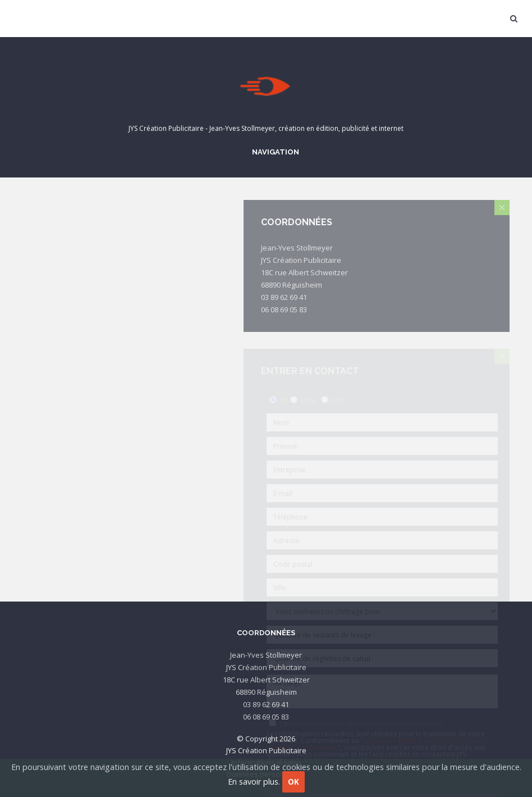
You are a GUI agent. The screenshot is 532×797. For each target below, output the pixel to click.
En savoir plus (253, 782)
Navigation (274, 152)
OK (293, 782)
